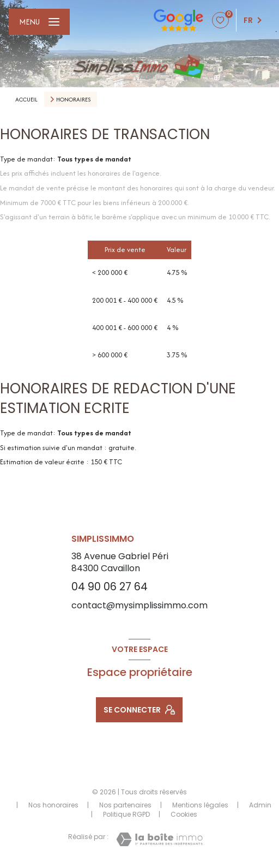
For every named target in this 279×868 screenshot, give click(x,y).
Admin (260, 805)
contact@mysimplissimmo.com (139, 605)
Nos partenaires (125, 805)
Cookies (184, 815)
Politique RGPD (126, 814)
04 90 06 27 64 (110, 587)
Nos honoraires (53, 805)
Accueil (26, 99)
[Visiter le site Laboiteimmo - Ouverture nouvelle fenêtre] (159, 839)
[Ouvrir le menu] (39, 22)
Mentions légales (200, 805)
